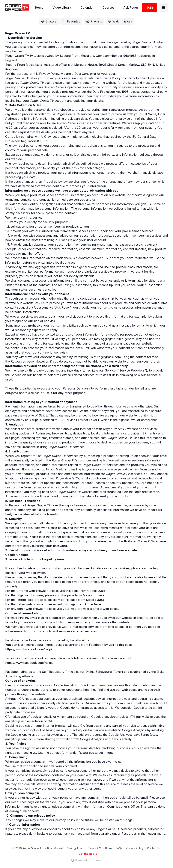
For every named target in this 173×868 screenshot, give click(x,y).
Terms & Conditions (100, 848)
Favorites (71, 21)
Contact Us (154, 848)
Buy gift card (55, 848)
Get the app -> (88, 854)
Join (149, 7)
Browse (49, 21)
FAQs (119, 848)
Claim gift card (76, 848)
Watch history (120, 21)
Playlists (94, 21)
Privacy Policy (135, 848)
